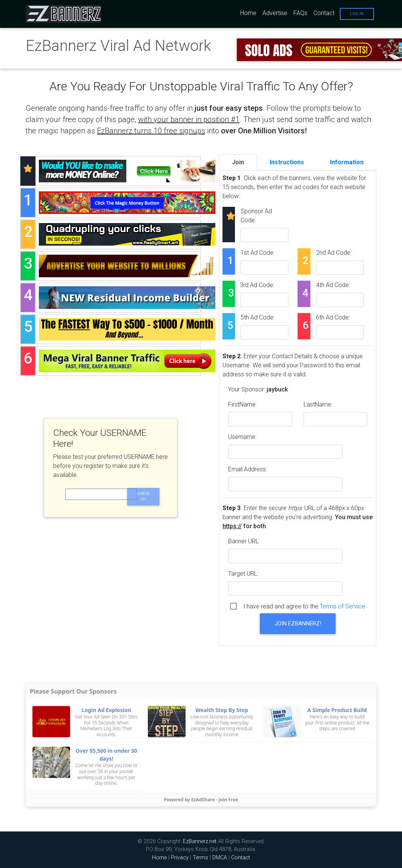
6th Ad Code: (333, 317)
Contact (324, 13)
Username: (242, 437)
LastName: (318, 404)
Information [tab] (347, 162)
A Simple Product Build (337, 710)
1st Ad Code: (258, 253)
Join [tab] (238, 162)
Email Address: (248, 469)
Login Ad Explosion (106, 710)
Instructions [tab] (287, 162)
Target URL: (243, 574)
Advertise (275, 13)
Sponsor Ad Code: (256, 216)
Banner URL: (244, 541)
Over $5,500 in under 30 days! (106, 755)
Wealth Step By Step (222, 710)
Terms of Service (342, 606)
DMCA (220, 858)
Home (248, 13)
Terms (200, 858)
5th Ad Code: (258, 317)
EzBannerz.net (200, 841)
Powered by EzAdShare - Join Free (201, 800)
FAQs (300, 13)
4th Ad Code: (333, 285)
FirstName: (242, 404)
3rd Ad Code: (257, 285)
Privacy (180, 858)
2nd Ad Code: (334, 253)
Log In (357, 14)
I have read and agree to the (304, 606)
